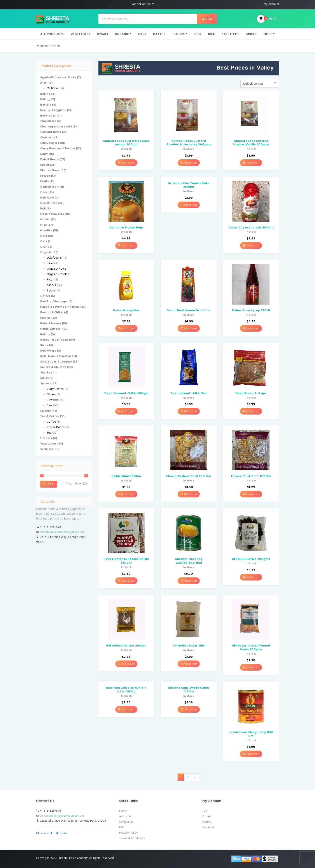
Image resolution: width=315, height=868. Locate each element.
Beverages (48, 115)
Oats (44, 241)
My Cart (268, 19)
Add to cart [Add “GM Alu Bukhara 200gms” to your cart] (251, 577)
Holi (43, 208)
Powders (53, 400)
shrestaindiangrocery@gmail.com (62, 532)
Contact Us (126, 822)
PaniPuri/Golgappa (54, 301)
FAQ (122, 827)
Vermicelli (47, 449)
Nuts (44, 236)
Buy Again (209, 827)
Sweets (45, 411)
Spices (51, 290)
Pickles (45, 318)
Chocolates (48, 121)
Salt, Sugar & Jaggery (56, 361)
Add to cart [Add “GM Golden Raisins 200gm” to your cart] (126, 664)
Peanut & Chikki (52, 312)
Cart (205, 811)
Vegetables (48, 443)
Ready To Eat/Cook (54, 340)
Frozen (45, 176)
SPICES (251, 34)
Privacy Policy (128, 833)
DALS (142, 34)
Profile (207, 822)
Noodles (46, 230)
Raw (50, 405)
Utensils (46, 438)
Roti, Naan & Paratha (56, 356)
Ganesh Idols (50, 186)
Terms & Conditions (132, 838)
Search (207, 19)
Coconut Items (51, 132)
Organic (46, 252)
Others (45, 296)
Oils (43, 247)
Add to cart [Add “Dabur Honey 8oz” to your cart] (126, 328)
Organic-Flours (57, 268)
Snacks (45, 372)
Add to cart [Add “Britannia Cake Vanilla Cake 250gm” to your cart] (189, 205)
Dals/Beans (54, 258)
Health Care (49, 203)
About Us (125, 816)
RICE (211, 34)
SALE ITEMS (231, 34)
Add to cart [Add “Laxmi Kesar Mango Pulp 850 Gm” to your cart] (251, 754)
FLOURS (179, 34)
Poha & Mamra (51, 323)
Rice (50, 279)
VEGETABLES (80, 34)
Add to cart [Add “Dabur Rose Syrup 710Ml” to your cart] (251, 328)
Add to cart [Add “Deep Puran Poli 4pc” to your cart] (251, 411)
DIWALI (102, 34)
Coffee (51, 422)
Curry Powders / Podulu (58, 148)
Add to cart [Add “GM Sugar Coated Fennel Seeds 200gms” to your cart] (251, 667)
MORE (268, 34)
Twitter (62, 833)
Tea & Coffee (50, 416)
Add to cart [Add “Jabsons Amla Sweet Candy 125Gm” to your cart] (189, 709)
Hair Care (47, 197)
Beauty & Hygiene (53, 110)
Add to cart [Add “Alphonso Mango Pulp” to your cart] (126, 245)
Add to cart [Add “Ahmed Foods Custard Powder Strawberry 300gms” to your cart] (189, 163)
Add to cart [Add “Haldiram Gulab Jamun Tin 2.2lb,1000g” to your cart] (126, 709)
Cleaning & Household (56, 126)
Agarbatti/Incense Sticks (58, 77)
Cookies (46, 137)
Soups (45, 378)
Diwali (45, 165)
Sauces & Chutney (53, 367)
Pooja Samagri (51, 329)
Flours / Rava (50, 170)
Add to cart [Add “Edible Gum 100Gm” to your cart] (126, 494)
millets (51, 263)
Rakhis (45, 334)
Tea (49, 432)
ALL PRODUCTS (52, 34)
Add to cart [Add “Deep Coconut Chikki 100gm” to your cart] (126, 411)
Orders (207, 816)
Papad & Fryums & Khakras (60, 307)
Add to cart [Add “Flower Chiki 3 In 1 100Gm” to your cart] (251, 494)
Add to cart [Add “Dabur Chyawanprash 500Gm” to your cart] (251, 245)
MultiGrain (53, 88)
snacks (51, 285)
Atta (43, 83)
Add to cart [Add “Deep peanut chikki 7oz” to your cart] (189, 411)
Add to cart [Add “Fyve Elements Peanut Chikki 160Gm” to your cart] (126, 581)
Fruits (45, 181)
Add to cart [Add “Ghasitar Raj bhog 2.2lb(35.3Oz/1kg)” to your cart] (189, 581)
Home (123, 811)
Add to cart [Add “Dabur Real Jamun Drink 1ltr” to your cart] (189, 328)
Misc (43, 225)
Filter (49, 484)
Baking (45, 94)
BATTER (159, 34)
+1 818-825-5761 (49, 527)
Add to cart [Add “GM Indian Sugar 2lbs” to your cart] (189, 664)
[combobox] (260, 83)
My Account (271, 4)
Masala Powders (52, 214)
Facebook (44, 833)
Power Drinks (56, 427)
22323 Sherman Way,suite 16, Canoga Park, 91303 (71, 821)
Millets (45, 219)
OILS (198, 34)
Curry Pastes (50, 143)
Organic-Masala (57, 274)
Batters (46, 105)
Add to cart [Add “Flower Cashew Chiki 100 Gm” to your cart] (189, 494)
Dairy (44, 154)
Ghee (44, 192)
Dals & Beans (50, 159)
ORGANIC (122, 34)
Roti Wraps (48, 350)
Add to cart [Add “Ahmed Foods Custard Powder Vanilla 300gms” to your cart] (251, 163)
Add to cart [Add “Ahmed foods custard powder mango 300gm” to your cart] (126, 163)
